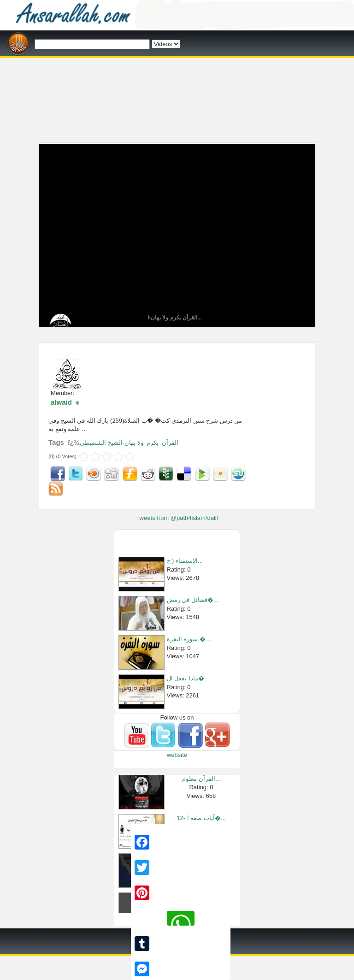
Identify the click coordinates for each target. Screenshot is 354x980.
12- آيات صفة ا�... (201, 818)
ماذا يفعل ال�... (188, 678)
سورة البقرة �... (189, 639)
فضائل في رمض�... (193, 600)
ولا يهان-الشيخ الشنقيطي (112, 443)
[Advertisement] (177, 62)
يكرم (153, 443)
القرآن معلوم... (201, 779)
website (177, 755)
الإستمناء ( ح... (185, 561)
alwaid (61, 402)
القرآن (170, 443)
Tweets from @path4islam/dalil (177, 518)
